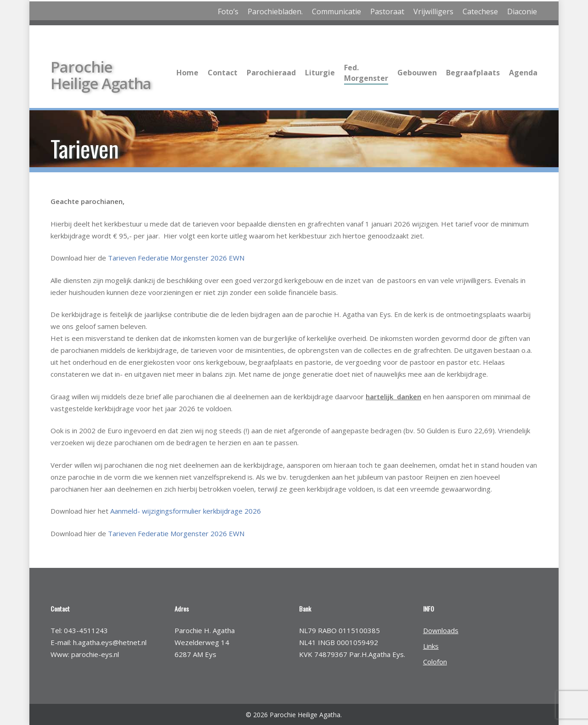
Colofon (435, 662)
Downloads (441, 630)
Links (431, 646)
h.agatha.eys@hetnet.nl (110, 642)
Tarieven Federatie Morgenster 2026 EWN (176, 258)
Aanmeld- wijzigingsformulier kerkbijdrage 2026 (186, 511)
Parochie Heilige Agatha (101, 74)
